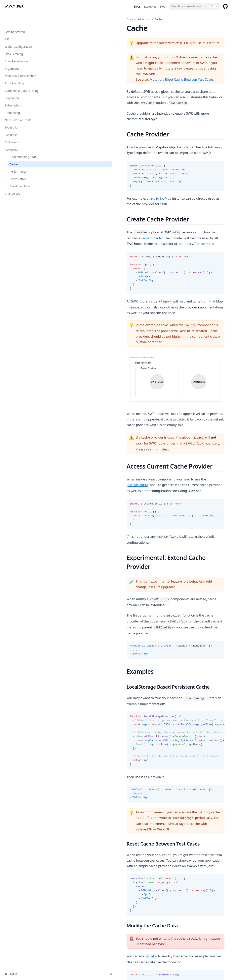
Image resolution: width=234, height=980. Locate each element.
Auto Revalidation (16, 49)
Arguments (12, 56)
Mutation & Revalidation (20, 63)
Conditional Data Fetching (22, 78)
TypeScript (12, 115)
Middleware (12, 129)
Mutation (90, 68)
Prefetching (12, 100)
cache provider (177, 204)
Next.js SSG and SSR (18, 107)
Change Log (18, 181)
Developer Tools (20, 173)
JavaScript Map (94, 176)
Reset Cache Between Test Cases (123, 68)
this (105, 423)
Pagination (12, 85)
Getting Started (15, 19)
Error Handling (14, 71)
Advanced (24, 137)
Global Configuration (18, 34)
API (7, 27)
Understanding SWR (23, 144)
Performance (18, 159)
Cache (14, 151)
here (112, 909)
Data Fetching (14, 41)
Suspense (11, 122)
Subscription (13, 93)
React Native (18, 166)
